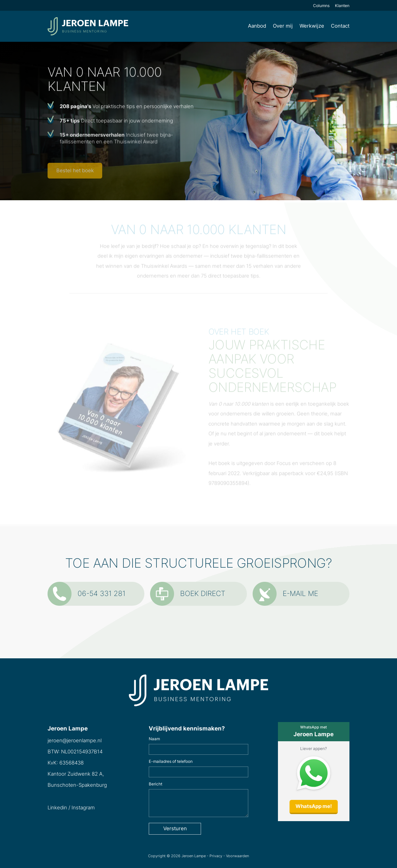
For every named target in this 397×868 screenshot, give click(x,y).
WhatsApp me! (314, 806)
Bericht (155, 784)
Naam (154, 739)
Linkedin (57, 808)
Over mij (283, 26)
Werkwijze (312, 26)
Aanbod (257, 26)
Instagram (83, 808)
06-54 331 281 (86, 594)
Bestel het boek (75, 172)
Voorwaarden (237, 856)
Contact (340, 26)
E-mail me (285, 594)
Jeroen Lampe (194, 856)
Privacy (216, 856)
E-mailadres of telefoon (171, 761)
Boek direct (188, 594)
